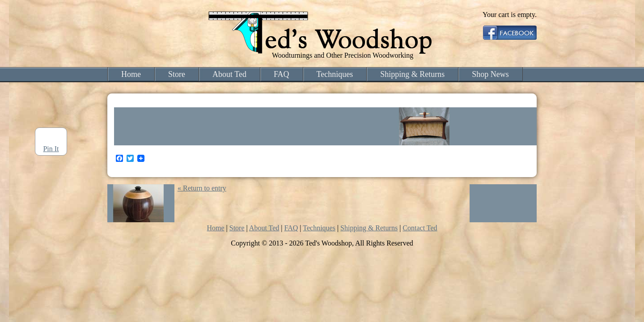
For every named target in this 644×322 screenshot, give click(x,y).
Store (177, 74)
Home (131, 74)
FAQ (282, 74)
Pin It (51, 149)
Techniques (335, 74)
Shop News (490, 74)
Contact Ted (420, 228)
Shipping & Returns (412, 74)
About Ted (229, 74)
